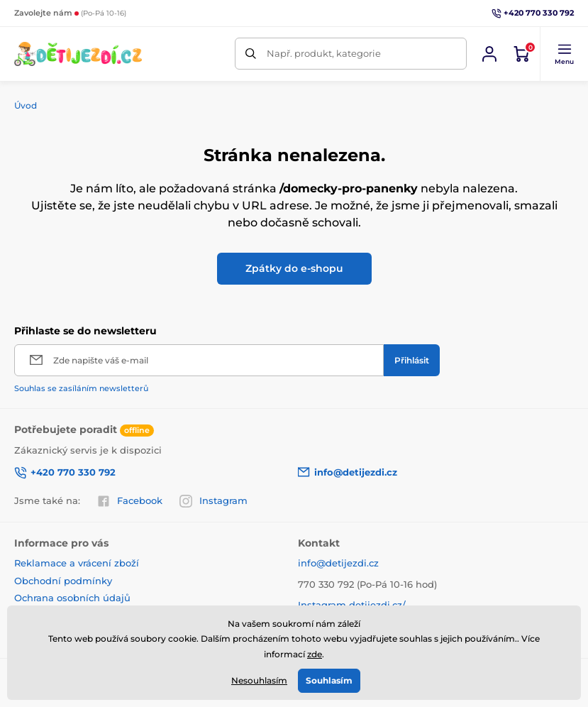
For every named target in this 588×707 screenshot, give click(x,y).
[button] (564, 54)
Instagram (213, 501)
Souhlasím (329, 680)
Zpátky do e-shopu (294, 268)
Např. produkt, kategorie (324, 53)
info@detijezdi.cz (338, 563)
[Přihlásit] (412, 360)
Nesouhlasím (259, 680)
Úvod (26, 105)
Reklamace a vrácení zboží (77, 563)
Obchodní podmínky (63, 581)
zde (315, 654)
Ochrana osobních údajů (72, 598)
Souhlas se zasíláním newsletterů (81, 388)
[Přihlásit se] (489, 54)
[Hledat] (251, 54)
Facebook (130, 501)
